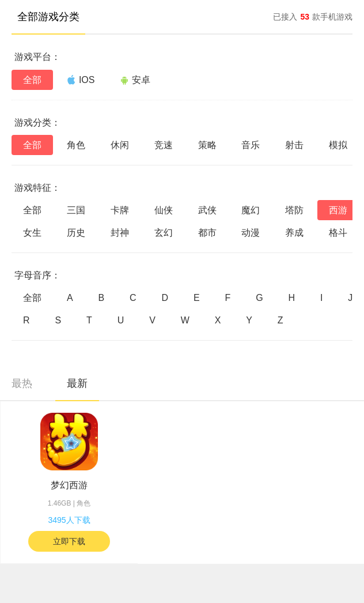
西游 (338, 210)
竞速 (164, 145)
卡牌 (120, 210)
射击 (294, 145)
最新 (77, 383)
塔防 (294, 210)
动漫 (251, 233)
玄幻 (164, 233)
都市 (207, 233)
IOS (81, 80)
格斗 (338, 233)
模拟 (338, 145)
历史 (76, 233)
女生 (32, 233)
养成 (294, 233)
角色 (76, 145)
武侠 (207, 210)
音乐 (251, 145)
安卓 (135, 80)
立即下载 (69, 541)
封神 (120, 233)
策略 (207, 145)
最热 (22, 383)
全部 (32, 80)
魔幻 (251, 210)
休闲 (120, 145)
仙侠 (164, 210)
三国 (76, 210)
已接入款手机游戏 (313, 17)
